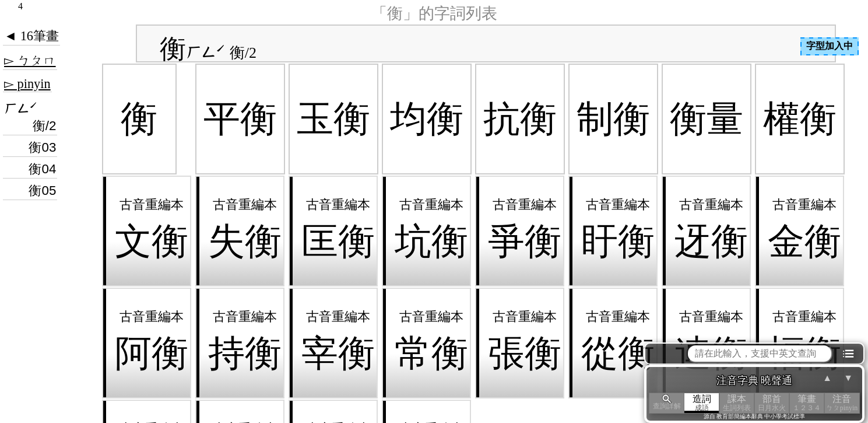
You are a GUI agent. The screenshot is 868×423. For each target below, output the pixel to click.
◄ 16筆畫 (31, 36)
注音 (842, 403)
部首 (772, 403)
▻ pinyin (27, 84)
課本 (737, 403)
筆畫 (807, 403)
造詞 (702, 403)
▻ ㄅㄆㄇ (30, 60)
